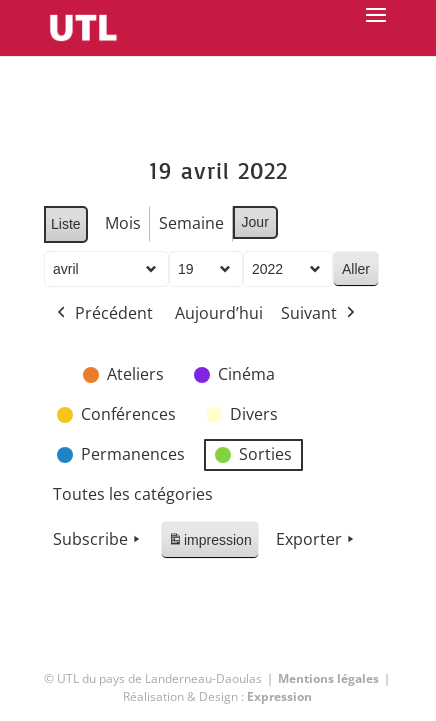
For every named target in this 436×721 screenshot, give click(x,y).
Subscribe (98, 540)
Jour (254, 222)
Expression (279, 696)
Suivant (320, 314)
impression (209, 543)
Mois (122, 223)
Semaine (190, 223)
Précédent (103, 314)
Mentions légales (328, 678)
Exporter (316, 540)
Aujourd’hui (219, 313)
